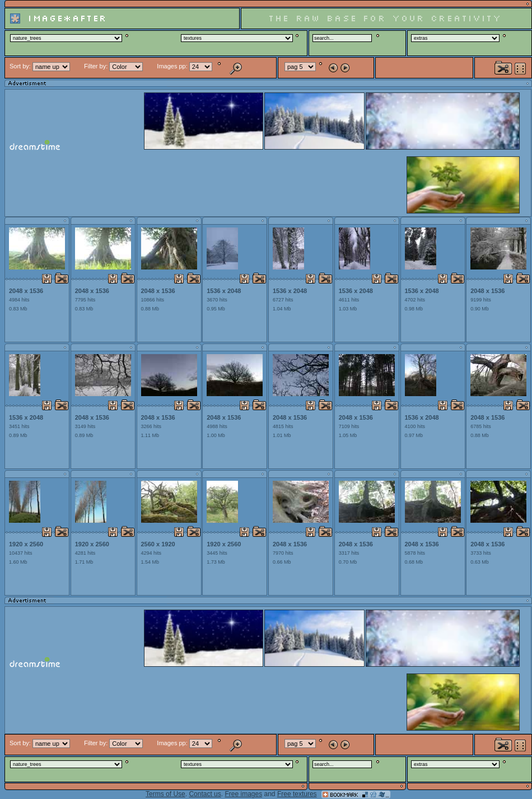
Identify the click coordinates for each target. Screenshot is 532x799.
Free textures (297, 794)
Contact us (205, 794)
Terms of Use (165, 794)
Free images (243, 794)
